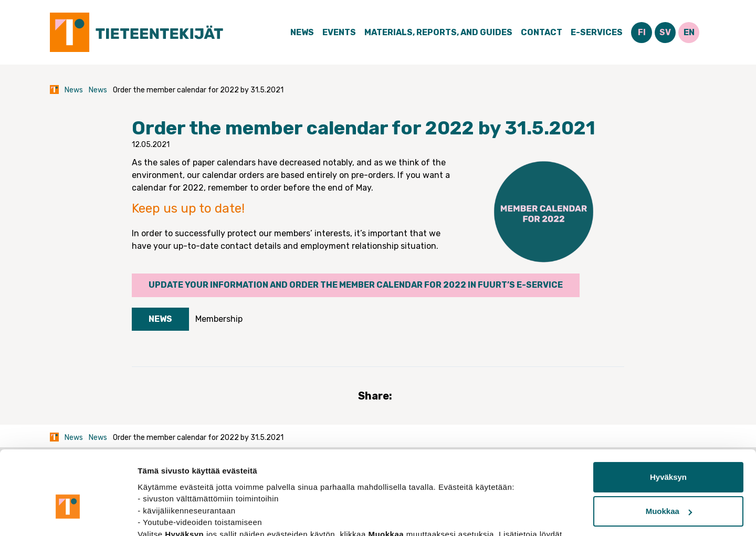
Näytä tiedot (160, 515)
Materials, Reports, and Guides (438, 32)
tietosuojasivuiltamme (182, 486)
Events (339, 32)
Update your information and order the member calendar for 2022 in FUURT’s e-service (356, 285)
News (302, 32)
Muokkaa (669, 452)
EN (689, 32)
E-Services (597, 32)
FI (642, 32)
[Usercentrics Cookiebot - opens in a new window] (68, 516)
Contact (542, 32)
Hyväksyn (668, 418)
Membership (219, 319)
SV (665, 32)
